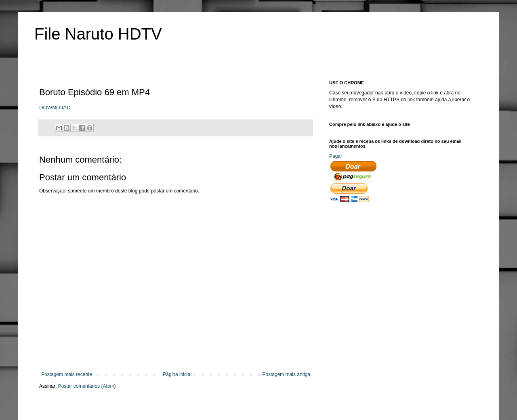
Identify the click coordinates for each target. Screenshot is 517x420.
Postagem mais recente (67, 374)
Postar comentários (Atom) (87, 386)
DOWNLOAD (55, 108)
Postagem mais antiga (286, 374)
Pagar (336, 156)
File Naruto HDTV (98, 34)
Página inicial (177, 374)
